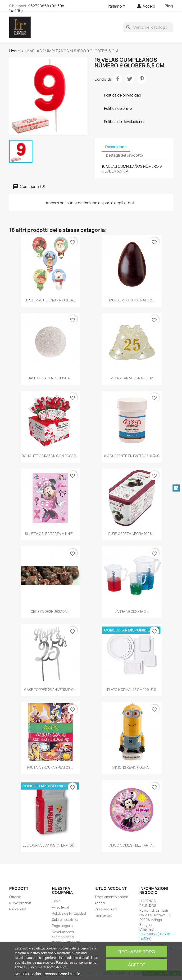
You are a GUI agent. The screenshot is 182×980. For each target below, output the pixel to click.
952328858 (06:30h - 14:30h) (38, 8)
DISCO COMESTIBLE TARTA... (132, 845)
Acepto (137, 965)
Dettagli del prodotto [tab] (125, 155)
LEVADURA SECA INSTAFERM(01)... (50, 845)
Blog (169, 6)
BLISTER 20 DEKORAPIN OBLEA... (50, 300)
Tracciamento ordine (111, 897)
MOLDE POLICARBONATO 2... (132, 300)
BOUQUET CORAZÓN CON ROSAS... (50, 456)
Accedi (100, 903)
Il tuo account (111, 888)
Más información (28, 974)
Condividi (118, 79)
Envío (56, 901)
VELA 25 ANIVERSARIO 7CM (132, 378)
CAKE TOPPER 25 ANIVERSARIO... (50, 690)
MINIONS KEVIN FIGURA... (132, 767)
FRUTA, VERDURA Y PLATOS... (50, 767)
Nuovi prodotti (21, 903)
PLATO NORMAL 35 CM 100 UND (132, 690)
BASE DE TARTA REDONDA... (50, 378)
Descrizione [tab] (116, 147)
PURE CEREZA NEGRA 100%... (132, 534)
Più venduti (18, 909)
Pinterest (142, 79)
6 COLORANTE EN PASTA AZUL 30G (132, 456)
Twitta (130, 79)
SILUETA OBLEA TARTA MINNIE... (50, 534)
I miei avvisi (103, 915)
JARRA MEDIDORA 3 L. (132, 611)
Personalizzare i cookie (62, 974)
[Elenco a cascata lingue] (118, 6)
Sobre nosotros (65, 920)
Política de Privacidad (69, 913)
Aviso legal (60, 907)
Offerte (15, 897)
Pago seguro (62, 926)
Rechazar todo (137, 952)
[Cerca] (148, 27)
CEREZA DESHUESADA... (50, 611)
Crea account (106, 909)
